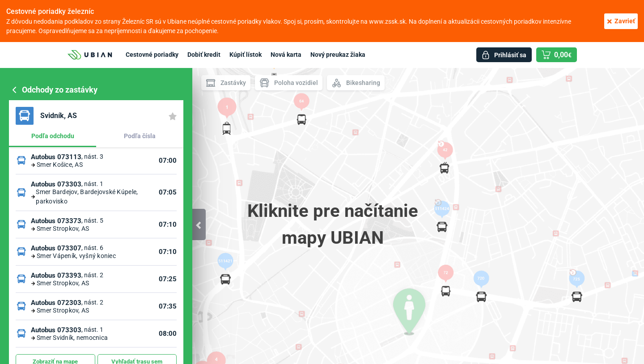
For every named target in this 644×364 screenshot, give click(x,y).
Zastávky (226, 83)
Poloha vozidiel (289, 83)
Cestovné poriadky (152, 55)
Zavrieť (621, 21)
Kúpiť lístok (246, 55)
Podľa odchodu (53, 136)
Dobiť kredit (204, 55)
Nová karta (286, 55)
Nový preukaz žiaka (338, 55)
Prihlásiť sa (510, 55)
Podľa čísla (140, 136)
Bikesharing (356, 83)
